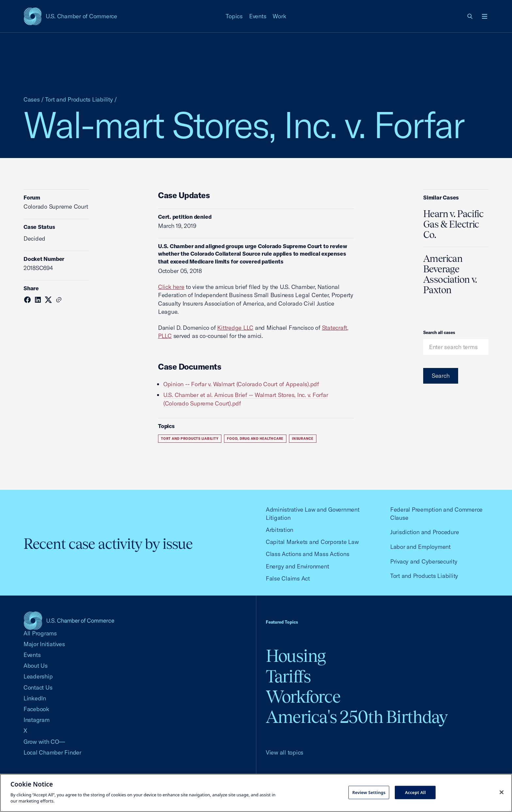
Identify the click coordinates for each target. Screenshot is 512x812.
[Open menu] (485, 16)
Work (279, 16)
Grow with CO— (44, 742)
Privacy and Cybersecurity (424, 561)
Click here (171, 287)
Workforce (303, 697)
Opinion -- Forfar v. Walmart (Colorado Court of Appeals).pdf (241, 384)
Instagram (37, 720)
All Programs (40, 633)
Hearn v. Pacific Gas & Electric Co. (453, 224)
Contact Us (38, 687)
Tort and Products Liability (79, 99)
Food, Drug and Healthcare (255, 439)
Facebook (36, 709)
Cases (32, 99)
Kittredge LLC (235, 328)
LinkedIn (35, 698)
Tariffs (288, 676)
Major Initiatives (44, 644)
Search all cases (439, 332)
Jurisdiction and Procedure (424, 532)
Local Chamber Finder (52, 752)
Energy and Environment (297, 566)
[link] (470, 16)
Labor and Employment (420, 547)
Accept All (415, 792)
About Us (36, 666)
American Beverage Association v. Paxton (450, 274)
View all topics (285, 752)
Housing (296, 656)
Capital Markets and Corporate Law (312, 542)
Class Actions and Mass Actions (307, 554)
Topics (234, 16)
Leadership (38, 676)
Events (258, 16)
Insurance (303, 439)
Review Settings (369, 792)
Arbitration (280, 530)
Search (441, 376)
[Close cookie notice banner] (502, 792)
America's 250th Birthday (357, 717)
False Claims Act (288, 578)
